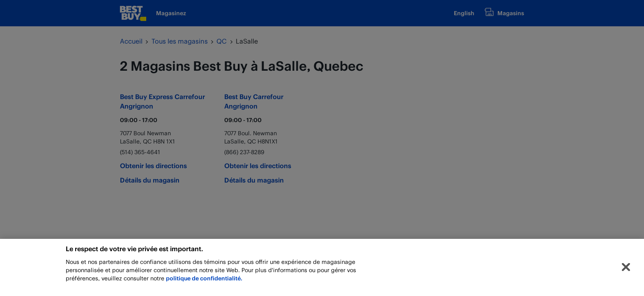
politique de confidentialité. (204, 280)
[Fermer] (626, 269)
